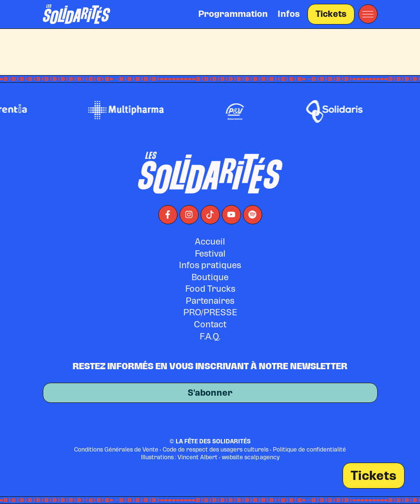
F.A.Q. (210, 336)
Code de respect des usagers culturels (216, 450)
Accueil (210, 241)
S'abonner (210, 396)
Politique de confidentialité (309, 450)
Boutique (210, 277)
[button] (368, 14)
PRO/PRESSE (210, 312)
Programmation (233, 14)
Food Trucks (210, 289)
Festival (210, 253)
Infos (289, 14)
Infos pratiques (210, 265)
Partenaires (210, 301)
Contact (210, 324)
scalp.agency (262, 457)
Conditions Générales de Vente (116, 450)
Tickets (331, 14)
